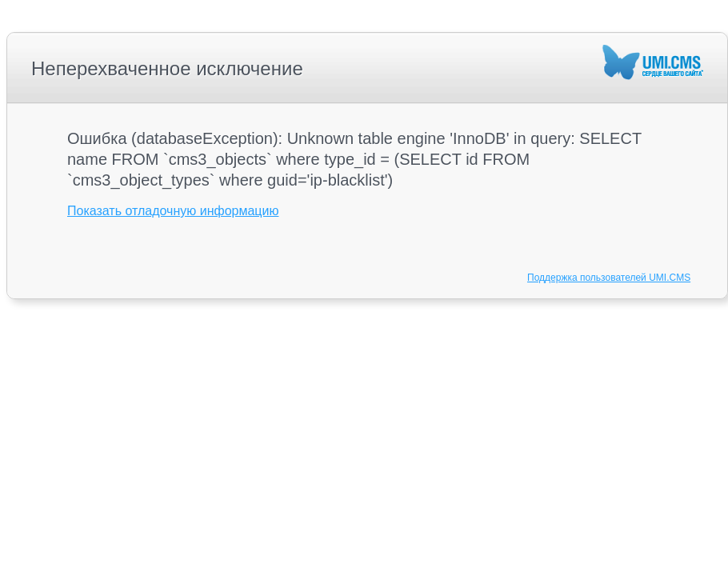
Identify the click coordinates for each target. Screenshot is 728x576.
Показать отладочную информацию (173, 211)
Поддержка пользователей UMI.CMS (609, 278)
